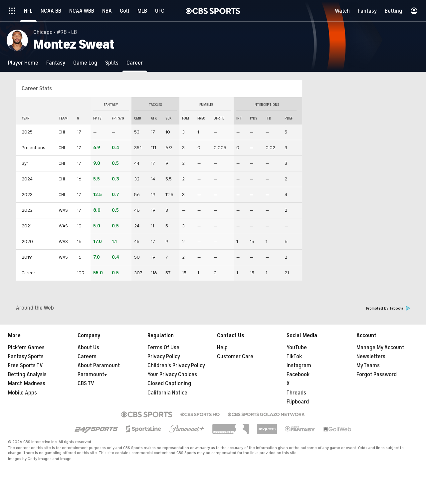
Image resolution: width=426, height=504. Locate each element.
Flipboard (298, 402)
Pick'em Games (26, 348)
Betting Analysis (27, 375)
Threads (296, 393)
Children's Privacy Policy (176, 366)
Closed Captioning (169, 383)
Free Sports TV (25, 366)
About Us (88, 348)
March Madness (27, 383)
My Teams (368, 366)
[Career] (135, 63)
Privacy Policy (164, 357)
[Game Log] (85, 63)
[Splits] (112, 63)
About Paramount (99, 366)
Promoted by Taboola (388, 308)
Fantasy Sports (26, 357)
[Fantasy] (56, 63)
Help (222, 348)
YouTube (297, 348)
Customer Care (235, 357)
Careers (87, 357)
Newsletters (371, 357)
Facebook (298, 375)
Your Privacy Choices (172, 375)
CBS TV (86, 383)
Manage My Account (380, 348)
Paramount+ (92, 375)
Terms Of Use (163, 348)
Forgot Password (377, 375)
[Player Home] (23, 63)
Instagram (299, 366)
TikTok (294, 357)
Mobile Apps (22, 393)
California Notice (167, 393)
